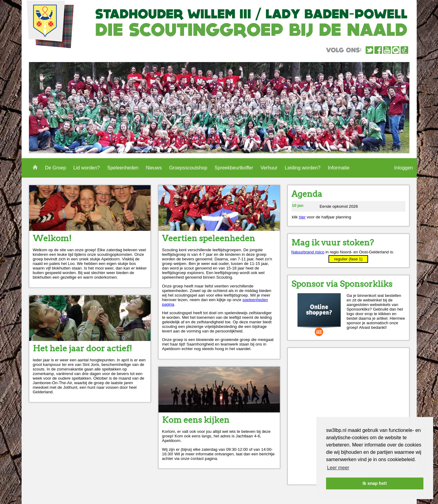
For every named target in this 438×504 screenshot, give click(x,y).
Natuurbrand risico (308, 252)
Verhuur (269, 168)
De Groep (56, 168)
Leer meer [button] (338, 468)
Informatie (339, 168)
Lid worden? (87, 168)
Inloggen (403, 168)
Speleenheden (123, 168)
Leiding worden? (302, 168)
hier (302, 217)
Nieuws (154, 168)
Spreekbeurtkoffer (234, 168)
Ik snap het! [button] (375, 483)
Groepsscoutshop (188, 168)
